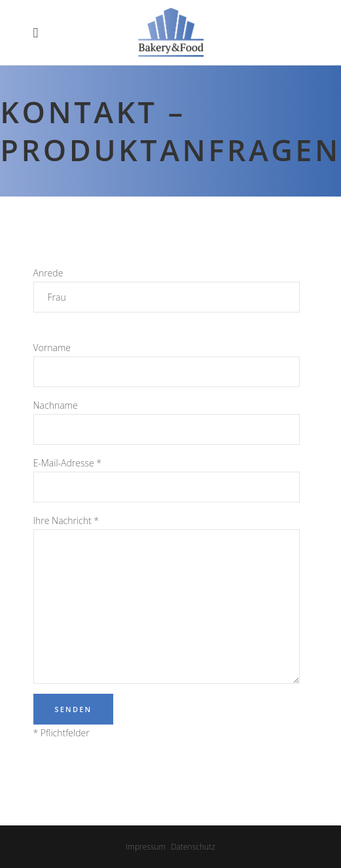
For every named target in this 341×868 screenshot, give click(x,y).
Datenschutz (193, 847)
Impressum (146, 847)
